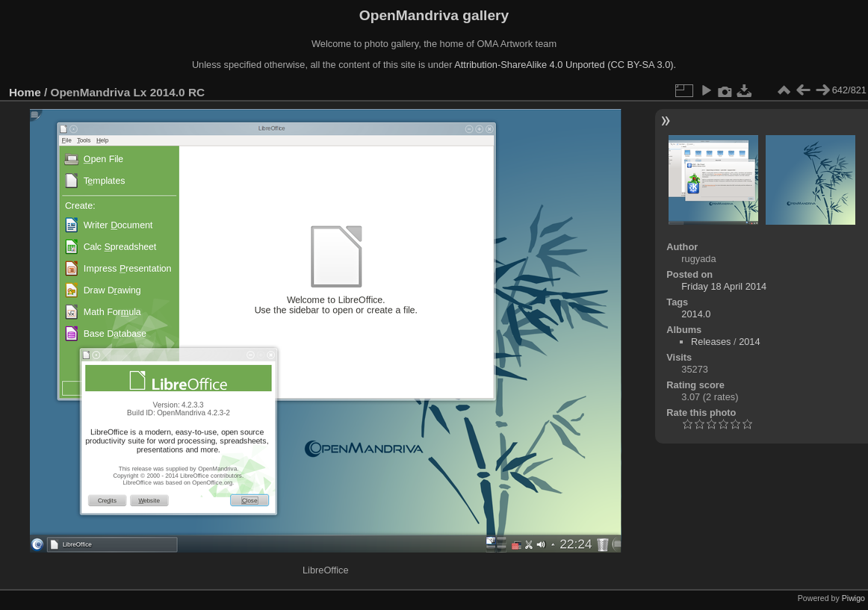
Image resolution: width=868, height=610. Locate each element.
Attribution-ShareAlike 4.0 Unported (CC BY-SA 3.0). (565, 65)
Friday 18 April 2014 (724, 286)
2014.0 (696, 314)
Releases (711, 342)
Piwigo (853, 598)
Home (25, 92)
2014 (749, 342)
